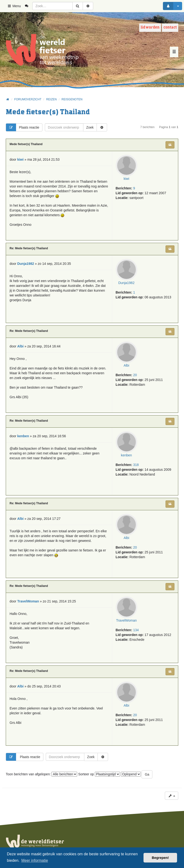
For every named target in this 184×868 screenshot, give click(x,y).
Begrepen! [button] (160, 858)
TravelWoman (126, 620)
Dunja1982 (126, 283)
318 (136, 465)
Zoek (90, 127)
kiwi (126, 179)
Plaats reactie (23, 127)
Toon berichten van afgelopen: (41, 774)
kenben (126, 455)
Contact (170, 27)
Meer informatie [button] (35, 860)
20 (135, 375)
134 (136, 630)
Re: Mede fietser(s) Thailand (29, 248)
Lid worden (150, 27)
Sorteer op (99, 774)
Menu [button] (14, 6)
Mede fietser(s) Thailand (48, 112)
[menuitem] (28, 6)
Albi (126, 365)
